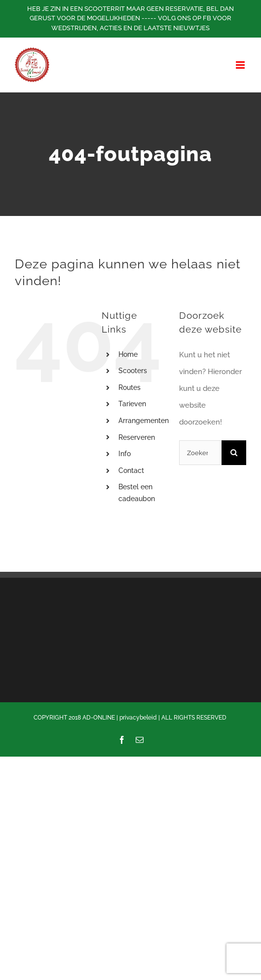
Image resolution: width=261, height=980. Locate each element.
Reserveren (137, 437)
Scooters (133, 371)
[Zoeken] (234, 453)
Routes (130, 387)
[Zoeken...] (200, 453)
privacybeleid (138, 718)
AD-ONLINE (99, 718)
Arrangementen (144, 421)
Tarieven (132, 404)
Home (128, 354)
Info (125, 454)
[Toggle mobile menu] (241, 65)
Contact (131, 470)
